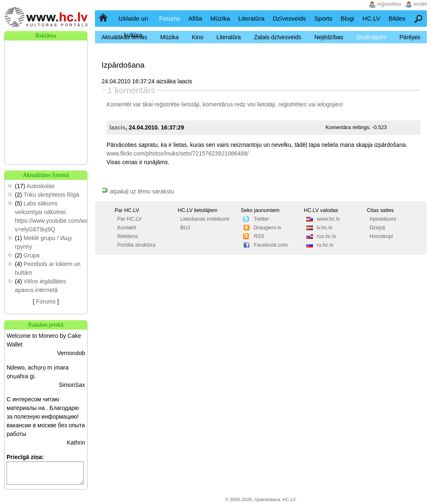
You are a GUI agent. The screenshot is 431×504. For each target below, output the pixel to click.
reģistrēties (292, 104)
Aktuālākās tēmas (124, 37)
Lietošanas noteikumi (205, 219)
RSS (259, 236)
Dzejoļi (377, 228)
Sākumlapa (104, 18)
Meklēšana (419, 18)
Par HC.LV (129, 219)
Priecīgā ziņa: (25, 457)
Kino (197, 37)
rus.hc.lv (326, 236)
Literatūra (251, 18)
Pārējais (410, 37)
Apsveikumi (383, 219)
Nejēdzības (329, 37)
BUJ (185, 228)
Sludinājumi (371, 37)
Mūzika (220, 18)
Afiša (195, 18)
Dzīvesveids (289, 18)
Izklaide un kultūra (133, 27)
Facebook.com (271, 245)
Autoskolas (40, 186)
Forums (169, 18)
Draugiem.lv (267, 228)
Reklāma (128, 236)
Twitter (261, 219)
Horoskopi (381, 236)
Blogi (347, 18)
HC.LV (371, 18)
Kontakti (127, 228)
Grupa (32, 255)
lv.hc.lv (324, 228)
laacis (117, 127)
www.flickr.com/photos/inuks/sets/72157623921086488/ (178, 153)
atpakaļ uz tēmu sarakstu (138, 191)
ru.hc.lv (325, 245)
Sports (323, 18)
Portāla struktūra (136, 245)
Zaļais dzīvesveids (277, 37)
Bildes (397, 18)
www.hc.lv (328, 219)
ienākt (420, 4)
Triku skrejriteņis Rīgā (51, 195)
